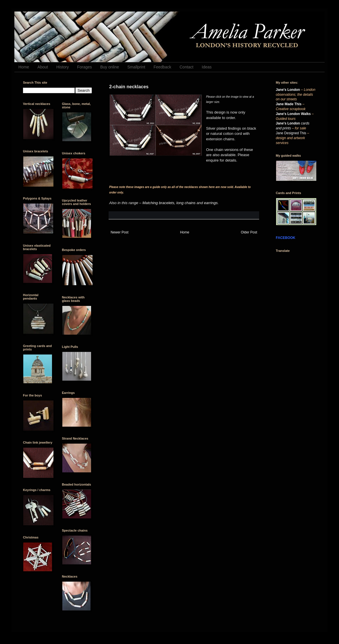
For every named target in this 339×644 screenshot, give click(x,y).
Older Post (249, 232)
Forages (85, 67)
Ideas (207, 67)
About (43, 67)
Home (24, 67)
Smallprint (136, 67)
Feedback (162, 67)
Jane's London (288, 90)
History (63, 67)
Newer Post (120, 232)
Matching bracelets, (159, 203)
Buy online (110, 67)
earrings (211, 203)
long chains (186, 203)
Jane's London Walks (293, 114)
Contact (186, 67)
